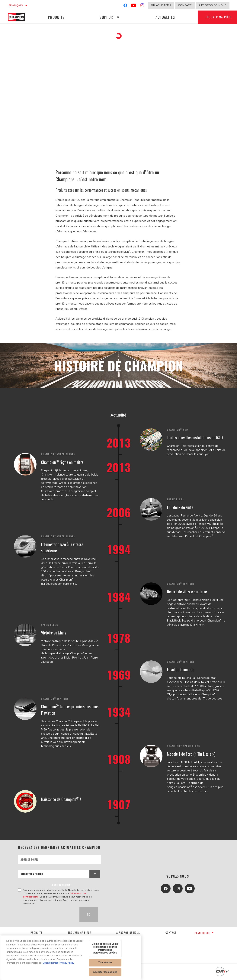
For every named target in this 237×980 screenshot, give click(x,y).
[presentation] (46, 914)
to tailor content (61, 885)
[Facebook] (125, 6)
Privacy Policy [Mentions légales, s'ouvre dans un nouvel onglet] (67, 963)
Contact (185, 5)
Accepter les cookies (105, 972)
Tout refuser (105, 963)
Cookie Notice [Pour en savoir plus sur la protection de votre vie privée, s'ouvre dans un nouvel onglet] (51, 963)
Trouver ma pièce (79, 933)
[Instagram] (142, 6)
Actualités (165, 17)
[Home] (19, 17)
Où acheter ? (161, 5)
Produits (56, 17)
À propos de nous (213, 5)
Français (16, 5)
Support (107, 17)
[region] (71, 958)
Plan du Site (204, 933)
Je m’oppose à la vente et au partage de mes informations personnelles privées (105, 948)
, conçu (64, 734)
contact (171, 933)
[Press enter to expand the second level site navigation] (118, 17)
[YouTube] (134, 6)
